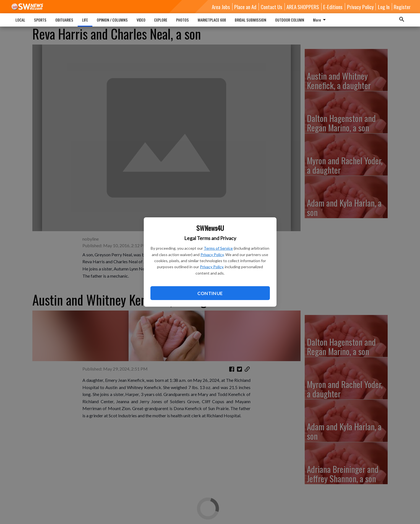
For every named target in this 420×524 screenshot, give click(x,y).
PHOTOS (182, 20)
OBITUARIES (64, 20)
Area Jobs (221, 7)
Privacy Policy (212, 255)
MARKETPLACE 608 (212, 20)
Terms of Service (218, 248)
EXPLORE (161, 20)
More (320, 20)
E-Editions (333, 7)
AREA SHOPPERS (303, 7)
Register (402, 7)
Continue (210, 293)
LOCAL (20, 20)
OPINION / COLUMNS (112, 20)
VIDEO (141, 20)
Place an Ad (245, 7)
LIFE (85, 20)
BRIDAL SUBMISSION (251, 20)
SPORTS (40, 20)
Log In (384, 7)
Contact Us (272, 7)
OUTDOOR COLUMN (290, 20)
